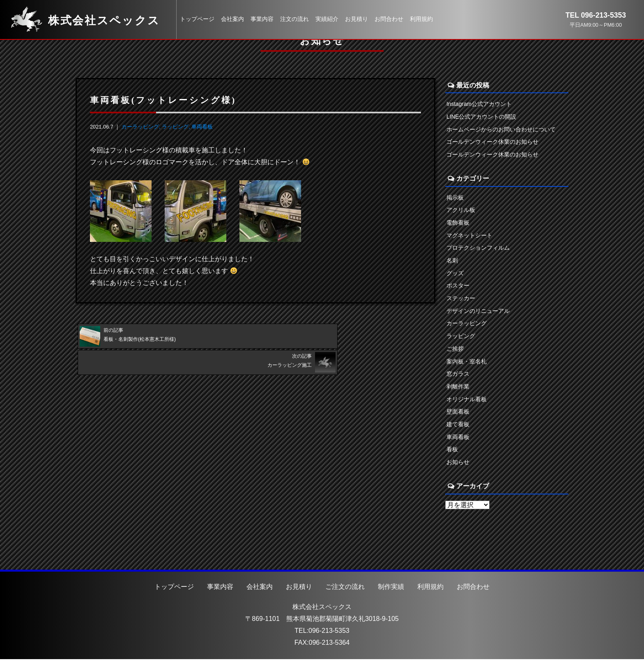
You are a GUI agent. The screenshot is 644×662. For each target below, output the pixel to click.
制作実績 (391, 589)
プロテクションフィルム (478, 248)
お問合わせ (389, 19)
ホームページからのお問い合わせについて (501, 129)
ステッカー (461, 299)
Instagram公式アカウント (480, 104)
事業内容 (262, 19)
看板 (452, 452)
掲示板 (455, 198)
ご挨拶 (455, 350)
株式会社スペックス (322, 609)
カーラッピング (140, 127)
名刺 (452, 261)
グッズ (455, 274)
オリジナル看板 (467, 401)
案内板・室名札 (467, 363)
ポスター (458, 287)
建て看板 (458, 426)
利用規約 (421, 19)
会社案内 (232, 19)
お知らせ (458, 464)
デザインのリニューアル (478, 312)
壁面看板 (458, 414)
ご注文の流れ (345, 589)
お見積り (356, 19)
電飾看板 (458, 223)
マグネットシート (469, 236)
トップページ (197, 19)
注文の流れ (294, 19)
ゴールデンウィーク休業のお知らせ (492, 142)
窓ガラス (458, 376)
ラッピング (175, 127)
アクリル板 (461, 211)
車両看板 (202, 127)
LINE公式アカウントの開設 (482, 117)
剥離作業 (458, 388)
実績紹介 (327, 19)
